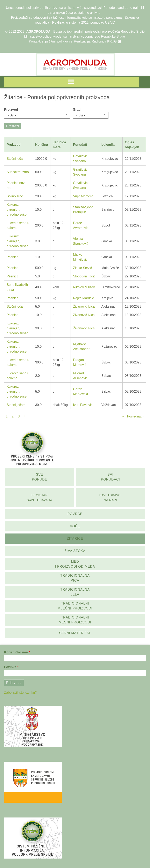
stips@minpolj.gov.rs (57, 41)
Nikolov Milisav (84, 287)
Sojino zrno (15, 196)
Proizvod (11, 110)
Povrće (75, 514)
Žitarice (75, 539)
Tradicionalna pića (75, 578)
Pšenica (12, 257)
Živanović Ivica (84, 306)
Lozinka (10, 667)
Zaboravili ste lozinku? (20, 693)
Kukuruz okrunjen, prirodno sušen (17, 210)
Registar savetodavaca (40, 498)
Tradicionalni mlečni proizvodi (75, 606)
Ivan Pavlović (83, 405)
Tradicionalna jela (75, 592)
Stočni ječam (16, 159)
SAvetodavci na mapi (110, 498)
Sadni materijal (75, 633)
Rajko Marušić (83, 298)
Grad (77, 110)
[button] (72, 82)
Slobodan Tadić (84, 276)
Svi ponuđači (110, 477)
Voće (75, 526)
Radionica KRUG (104, 41)
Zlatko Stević (83, 268)
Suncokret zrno (18, 172)
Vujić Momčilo (83, 196)
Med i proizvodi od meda (75, 564)
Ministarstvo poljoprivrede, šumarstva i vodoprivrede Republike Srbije (74, 36)
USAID (110, 22)
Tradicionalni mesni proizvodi (75, 620)
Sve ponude (40, 477)
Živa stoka (75, 551)
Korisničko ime (16, 652)
